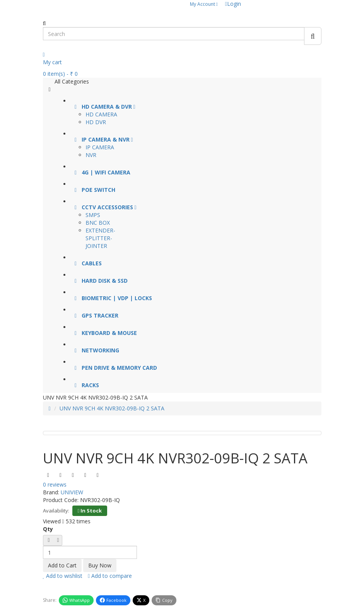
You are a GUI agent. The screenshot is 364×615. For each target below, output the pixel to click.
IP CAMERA (100, 147)
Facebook (113, 600)
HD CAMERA (101, 114)
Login (233, 4)
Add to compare (110, 576)
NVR (91, 155)
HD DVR (96, 122)
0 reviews (55, 484)
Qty (48, 529)
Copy (164, 600)
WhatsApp (76, 600)
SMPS (93, 215)
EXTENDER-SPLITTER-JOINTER (100, 238)
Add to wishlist (63, 576)
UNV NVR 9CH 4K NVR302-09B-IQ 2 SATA (112, 408)
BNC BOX (98, 223)
